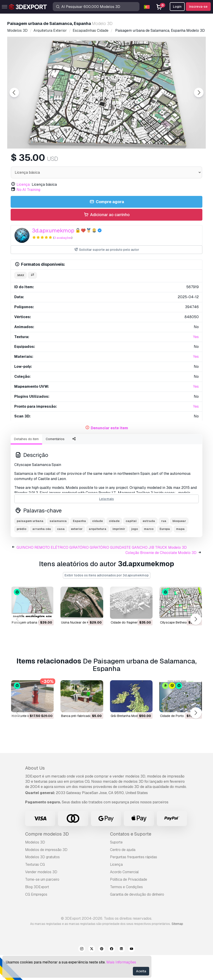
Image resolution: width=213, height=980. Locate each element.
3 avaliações (63, 263)
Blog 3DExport (37, 912)
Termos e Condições (126, 912)
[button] (196, 644)
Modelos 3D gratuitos (42, 882)
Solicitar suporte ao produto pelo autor (106, 275)
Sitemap (177, 949)
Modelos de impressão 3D (46, 875)
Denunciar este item (109, 453)
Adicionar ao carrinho (106, 240)
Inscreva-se (198, 7)
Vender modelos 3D (41, 897)
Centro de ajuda (123, 875)
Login (177, 7)
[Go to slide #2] (62, 161)
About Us (35, 793)
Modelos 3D (35, 867)
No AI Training (28, 215)
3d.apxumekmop (53, 255)
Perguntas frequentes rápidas (134, 882)
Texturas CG (35, 889)
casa (61, 554)
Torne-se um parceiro (42, 904)
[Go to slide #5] (149, 161)
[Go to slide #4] (120, 161)
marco (149, 554)
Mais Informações (121, 962)
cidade (97, 546)
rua (164, 546)
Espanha (79, 546)
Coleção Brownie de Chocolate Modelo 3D (161, 578)
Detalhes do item (26, 464)
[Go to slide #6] (178, 161)
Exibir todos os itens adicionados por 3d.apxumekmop (107, 600)
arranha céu (42, 554)
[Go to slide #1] (34, 161)
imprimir (119, 554)
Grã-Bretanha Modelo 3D (129, 741)
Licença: (24, 209)
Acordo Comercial (124, 897)
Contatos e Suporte (131, 859)
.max (20, 300)
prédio (22, 554)
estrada (149, 546)
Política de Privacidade (129, 904)
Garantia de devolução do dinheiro (137, 919)
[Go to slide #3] (91, 161)
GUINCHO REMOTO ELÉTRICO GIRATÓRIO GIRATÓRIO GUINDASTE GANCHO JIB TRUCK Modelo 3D (102, 572)
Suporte (116, 867)
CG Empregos (36, 919)
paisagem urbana (30, 546)
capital (131, 546)
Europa (165, 554)
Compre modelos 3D (47, 859)
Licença (116, 889)
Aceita (141, 971)
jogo (135, 554)
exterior (77, 554)
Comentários (55, 464)
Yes (196, 362)
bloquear (179, 546)
